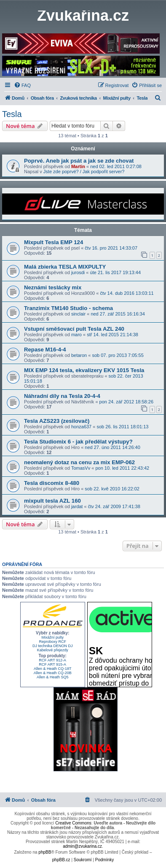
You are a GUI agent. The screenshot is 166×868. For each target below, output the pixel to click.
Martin (78, 166)
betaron (79, 355)
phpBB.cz (61, 860)
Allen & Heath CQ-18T (53, 669)
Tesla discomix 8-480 (52, 483)
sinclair (78, 314)
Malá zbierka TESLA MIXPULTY (65, 267)
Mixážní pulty (52, 637)
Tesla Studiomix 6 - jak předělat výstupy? (78, 442)
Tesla (12, 114)
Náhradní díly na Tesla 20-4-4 (62, 396)
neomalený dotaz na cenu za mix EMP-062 (79, 462)
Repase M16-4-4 (45, 350)
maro (76, 335)
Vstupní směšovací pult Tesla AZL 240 (74, 329)
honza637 (81, 427)
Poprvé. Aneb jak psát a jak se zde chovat (79, 161)
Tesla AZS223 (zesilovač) (57, 421)
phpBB (45, 852)
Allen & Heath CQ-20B (53, 673)
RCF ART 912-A (52, 660)
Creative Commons (73, 823)
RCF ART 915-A (52, 664)
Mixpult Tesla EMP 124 (54, 242)
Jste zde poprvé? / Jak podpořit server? (84, 171)
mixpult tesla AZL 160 (52, 501)
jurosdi (78, 272)
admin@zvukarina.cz (82, 846)
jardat (77, 506)
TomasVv (81, 468)
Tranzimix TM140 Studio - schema (68, 308)
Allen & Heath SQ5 (53, 677)
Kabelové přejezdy (53, 650)
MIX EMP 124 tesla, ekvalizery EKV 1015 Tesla (84, 370)
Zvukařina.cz (83, 16)
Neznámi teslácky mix (53, 287)
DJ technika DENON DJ (53, 646)
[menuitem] (22, 85)
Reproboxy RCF (52, 642)
